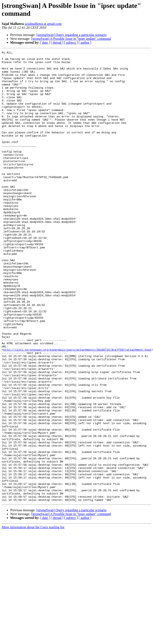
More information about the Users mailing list (33, 617)
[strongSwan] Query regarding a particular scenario (71, 35)
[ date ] (45, 43)
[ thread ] (57, 43)
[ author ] (85, 43)
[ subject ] (71, 43)
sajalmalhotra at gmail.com (43, 24)
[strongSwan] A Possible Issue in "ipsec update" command (71, 39)
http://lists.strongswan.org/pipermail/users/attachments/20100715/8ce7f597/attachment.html (77, 410)
